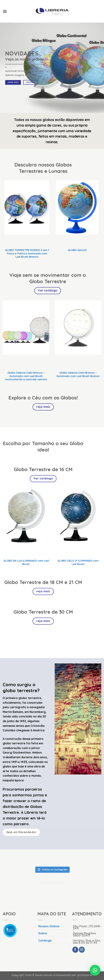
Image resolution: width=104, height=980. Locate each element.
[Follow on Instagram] (82, 950)
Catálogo (45, 940)
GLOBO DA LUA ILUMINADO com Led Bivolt (26, 562)
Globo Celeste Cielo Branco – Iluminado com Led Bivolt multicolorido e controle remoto (26, 376)
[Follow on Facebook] (75, 950)
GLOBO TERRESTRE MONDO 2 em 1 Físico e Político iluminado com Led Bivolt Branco (27, 253)
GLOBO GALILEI (77, 250)
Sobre (43, 933)
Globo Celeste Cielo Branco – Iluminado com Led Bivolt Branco (78, 374)
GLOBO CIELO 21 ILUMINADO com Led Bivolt (78, 562)
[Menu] (5, 11)
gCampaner (85, 975)
